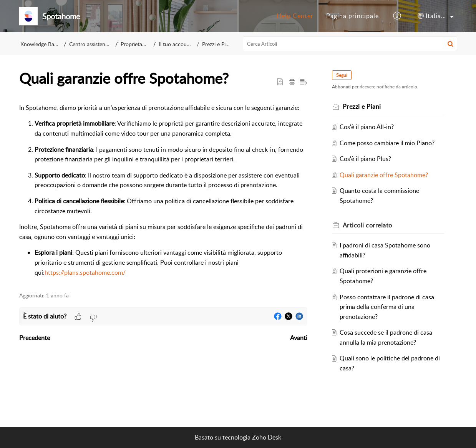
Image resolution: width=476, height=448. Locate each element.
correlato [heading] (367, 225)
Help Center (295, 16)
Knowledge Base (40, 44)
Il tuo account (175, 44)
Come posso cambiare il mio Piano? (387, 143)
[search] (350, 44)
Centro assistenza (90, 44)
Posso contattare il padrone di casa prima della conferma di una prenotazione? (387, 307)
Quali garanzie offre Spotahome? (384, 175)
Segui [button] (342, 75)
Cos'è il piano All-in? (367, 127)
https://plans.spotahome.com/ (85, 272)
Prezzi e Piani (217, 44)
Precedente (35, 338)
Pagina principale (352, 16)
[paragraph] (163, 190)
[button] (397, 16)
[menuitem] (295, 16)
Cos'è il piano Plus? (365, 159)
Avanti (299, 338)
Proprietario (134, 44)
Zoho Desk (267, 437)
